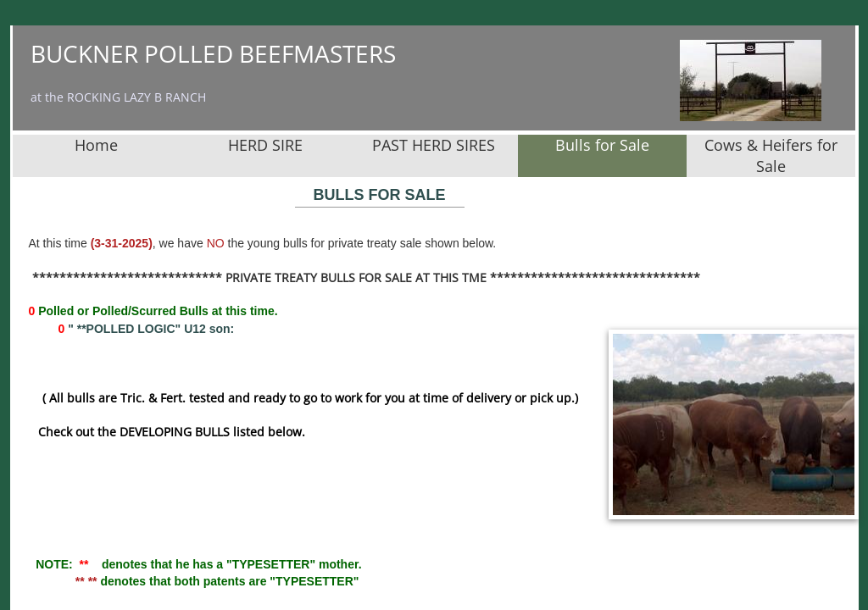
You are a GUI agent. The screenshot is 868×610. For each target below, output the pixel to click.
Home (96, 145)
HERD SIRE (265, 145)
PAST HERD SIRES (434, 145)
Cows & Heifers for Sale (771, 155)
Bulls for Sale (602, 145)
